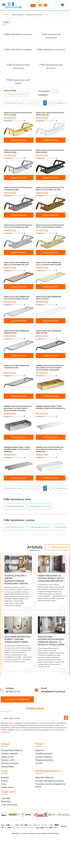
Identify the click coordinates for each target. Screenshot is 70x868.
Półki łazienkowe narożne (18, 34)
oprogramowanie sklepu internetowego (43, 833)
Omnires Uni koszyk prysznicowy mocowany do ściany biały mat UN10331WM (50, 449)
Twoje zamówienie (9, 805)
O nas (3, 784)
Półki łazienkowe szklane (18, 49)
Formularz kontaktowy (17, 699)
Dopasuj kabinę (7, 766)
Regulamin (14, 725)
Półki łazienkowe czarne (39, 506)
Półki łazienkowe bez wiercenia (18, 66)
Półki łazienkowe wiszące (51, 49)
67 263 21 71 (13, 691)
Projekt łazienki (7, 787)
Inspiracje (5, 777)
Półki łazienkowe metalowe (51, 36)
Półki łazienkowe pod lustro (18, 82)
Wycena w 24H (8, 760)
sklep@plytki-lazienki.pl (53, 691)
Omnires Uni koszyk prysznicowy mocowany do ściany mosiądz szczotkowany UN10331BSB (50, 368)
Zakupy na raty (7, 757)
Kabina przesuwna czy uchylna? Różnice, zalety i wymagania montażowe (51, 578)
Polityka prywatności (44, 760)
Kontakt (4, 781)
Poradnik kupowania (44, 753)
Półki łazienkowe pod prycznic (51, 66)
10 (53, 103)
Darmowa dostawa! (10, 763)
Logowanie (6, 798)
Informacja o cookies (19, 833)
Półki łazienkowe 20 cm (15, 527)
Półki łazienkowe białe (15, 506)
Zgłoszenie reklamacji (44, 777)
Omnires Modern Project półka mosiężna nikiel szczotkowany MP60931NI (17, 449)
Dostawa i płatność (9, 753)
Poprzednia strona (13, 103)
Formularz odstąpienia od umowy (49, 781)
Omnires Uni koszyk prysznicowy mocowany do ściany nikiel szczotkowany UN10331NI (18, 408)
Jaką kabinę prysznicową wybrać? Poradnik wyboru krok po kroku (17, 639)
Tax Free (39, 763)
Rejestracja (6, 801)
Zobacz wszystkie (57, 547)
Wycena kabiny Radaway (12, 750)
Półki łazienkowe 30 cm (40, 527)
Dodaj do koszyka (19, 140)
